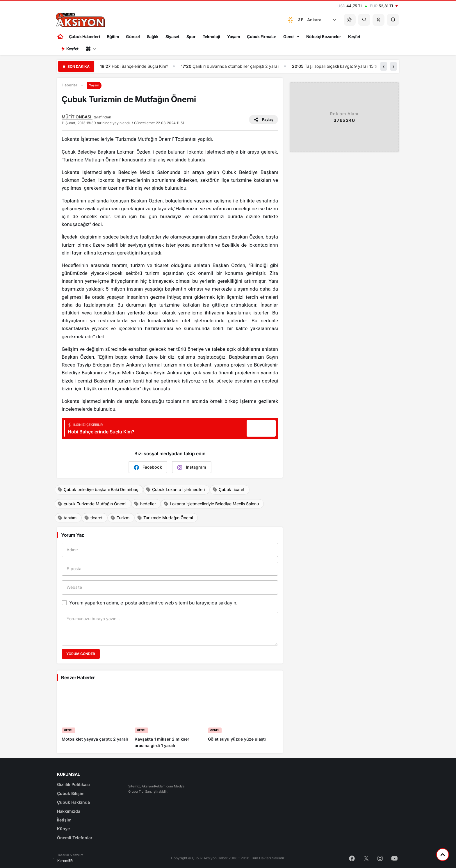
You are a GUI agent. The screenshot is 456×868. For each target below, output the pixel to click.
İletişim (64, 820)
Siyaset (172, 37)
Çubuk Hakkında (73, 802)
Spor (191, 37)
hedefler (145, 504)
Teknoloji (211, 37)
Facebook (148, 467)
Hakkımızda (69, 811)
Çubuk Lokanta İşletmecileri (175, 490)
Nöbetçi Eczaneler (324, 37)
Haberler (70, 85)
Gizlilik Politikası (73, 784)
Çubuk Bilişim (71, 793)
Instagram (192, 467)
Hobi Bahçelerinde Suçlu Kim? (140, 66)
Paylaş (263, 120)
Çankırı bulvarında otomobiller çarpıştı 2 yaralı (236, 66)
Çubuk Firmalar (262, 37)
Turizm (120, 518)
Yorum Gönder (81, 654)
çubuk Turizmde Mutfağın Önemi (92, 504)
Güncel (133, 37)
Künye (63, 829)
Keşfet (354, 37)
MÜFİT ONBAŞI (77, 117)
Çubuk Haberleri (84, 37)
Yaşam (234, 37)
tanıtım (67, 518)
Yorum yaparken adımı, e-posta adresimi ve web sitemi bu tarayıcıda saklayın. (153, 603)
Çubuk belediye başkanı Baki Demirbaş (98, 490)
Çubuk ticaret (228, 490)
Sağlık (153, 37)
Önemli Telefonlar (75, 838)
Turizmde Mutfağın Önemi (165, 518)
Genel (289, 37)
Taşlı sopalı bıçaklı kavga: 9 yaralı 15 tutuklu (346, 66)
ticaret (93, 518)
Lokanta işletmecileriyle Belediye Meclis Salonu (211, 504)
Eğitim (113, 37)
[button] (379, 20)
